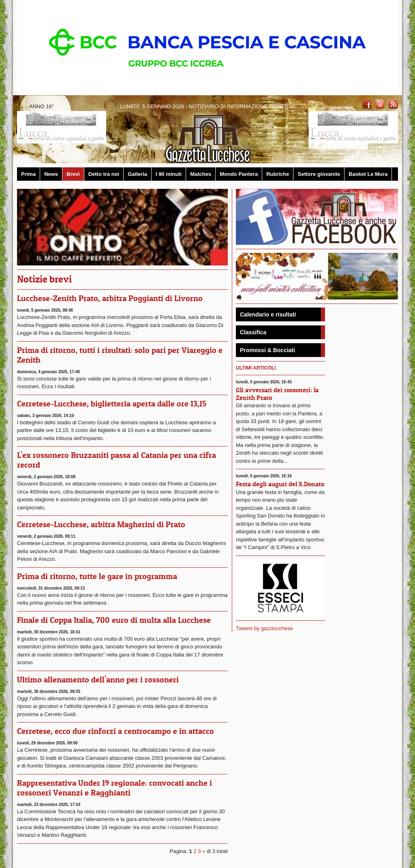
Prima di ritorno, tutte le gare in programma (97, 576)
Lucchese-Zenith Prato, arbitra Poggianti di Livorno (110, 298)
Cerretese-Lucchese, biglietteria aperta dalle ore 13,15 (112, 404)
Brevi (73, 174)
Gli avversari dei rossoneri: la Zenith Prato (277, 394)
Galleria (137, 174)
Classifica (253, 332)
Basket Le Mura (368, 174)
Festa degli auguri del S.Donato (280, 484)
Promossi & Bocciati (267, 350)
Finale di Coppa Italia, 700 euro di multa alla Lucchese (114, 620)
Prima (28, 174)
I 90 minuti (169, 174)
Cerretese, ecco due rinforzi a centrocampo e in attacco (116, 731)
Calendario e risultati (268, 314)
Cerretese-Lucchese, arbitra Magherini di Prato (101, 524)
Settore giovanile (319, 174)
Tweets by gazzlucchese (264, 628)
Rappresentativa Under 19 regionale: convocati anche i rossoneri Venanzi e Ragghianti (114, 788)
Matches (201, 174)
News (51, 174)
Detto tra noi (104, 174)
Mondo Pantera (239, 174)
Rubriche (278, 174)
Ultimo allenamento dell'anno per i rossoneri (98, 680)
